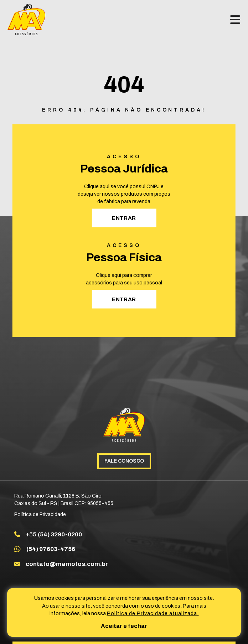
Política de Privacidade (40, 514)
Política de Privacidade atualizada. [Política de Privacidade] (153, 613)
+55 (54, 534)
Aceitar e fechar (124, 626)
